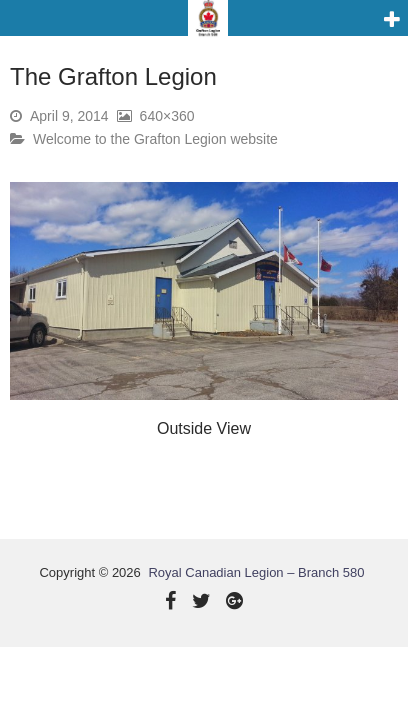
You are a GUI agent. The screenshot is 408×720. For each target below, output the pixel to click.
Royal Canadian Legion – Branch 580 (256, 572)
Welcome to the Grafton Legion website (155, 139)
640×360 (167, 116)
